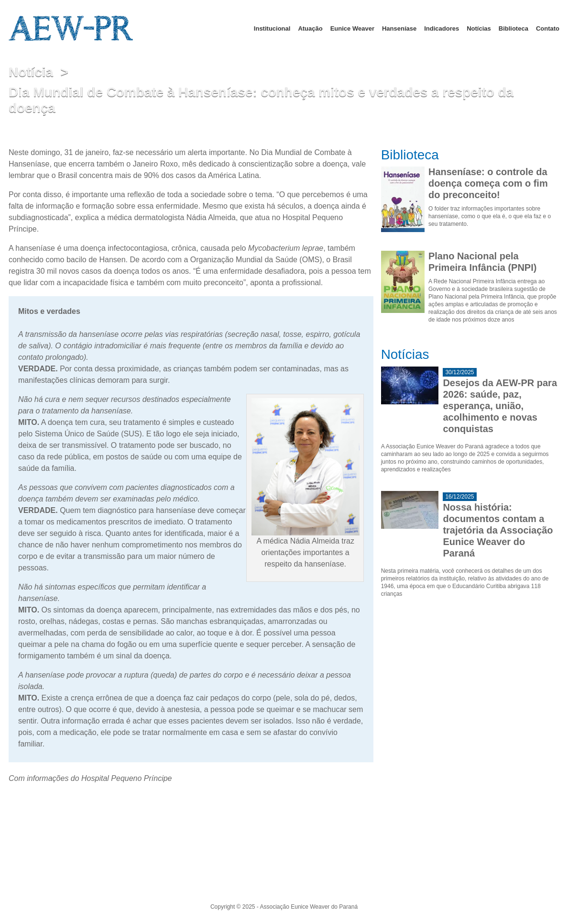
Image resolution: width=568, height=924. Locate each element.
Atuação (310, 28)
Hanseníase (399, 28)
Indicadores (442, 28)
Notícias (479, 28)
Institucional (272, 28)
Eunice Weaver (352, 28)
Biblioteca (513, 28)
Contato (548, 28)
